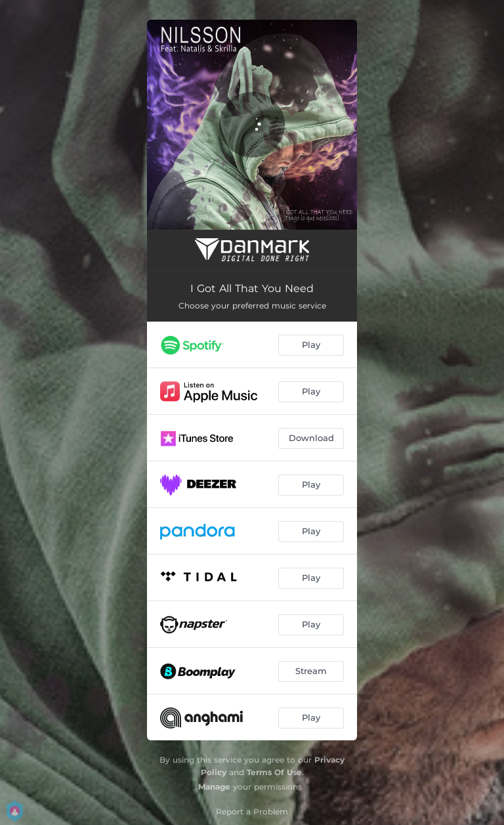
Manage (214, 787)
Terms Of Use (274, 772)
